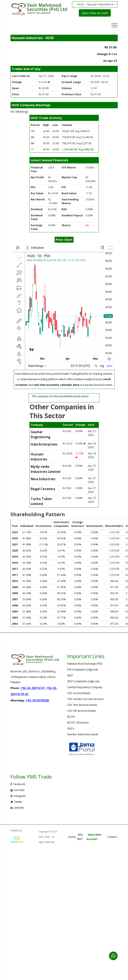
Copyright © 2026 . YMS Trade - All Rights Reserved (49, 837)
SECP (70, 675)
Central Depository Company (85, 687)
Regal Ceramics (43, 489)
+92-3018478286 (37, 700)
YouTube (18, 790)
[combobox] (96, 4)
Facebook (18, 784)
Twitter (16, 802)
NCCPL (71, 717)
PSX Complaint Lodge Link (83, 670)
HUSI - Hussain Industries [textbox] (95, 4)
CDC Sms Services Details (82, 705)
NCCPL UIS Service (78, 723)
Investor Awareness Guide (83, 734)
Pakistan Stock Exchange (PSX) (85, 664)
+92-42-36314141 (33, 688)
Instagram (18, 796)
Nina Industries (43, 479)
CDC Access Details (79, 693)
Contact (112, 837)
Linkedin (17, 808)
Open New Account (95, 13)
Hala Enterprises (44, 444)
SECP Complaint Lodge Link (83, 681)
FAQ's (71, 728)
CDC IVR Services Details (82, 711)
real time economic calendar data (56, 385)
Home (72, 837)
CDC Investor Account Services (85, 699)
